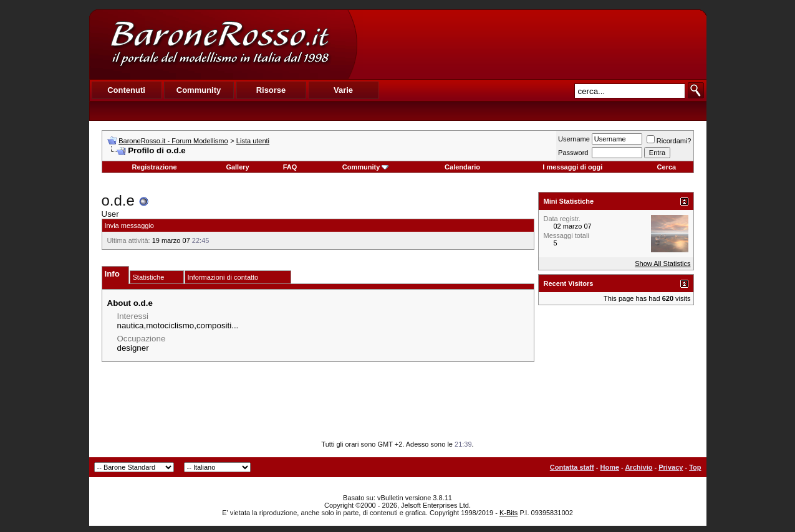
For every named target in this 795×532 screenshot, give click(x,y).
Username (574, 139)
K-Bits (508, 513)
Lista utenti (253, 141)
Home (609, 467)
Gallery (237, 167)
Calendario (462, 167)
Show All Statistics (662, 264)
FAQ (290, 167)
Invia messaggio (130, 226)
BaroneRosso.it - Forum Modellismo (173, 141)
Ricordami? (669, 141)
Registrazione (155, 167)
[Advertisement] (531, 44)
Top (695, 467)
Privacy (671, 467)
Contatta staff (572, 467)
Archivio (638, 467)
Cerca (667, 167)
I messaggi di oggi (572, 167)
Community (366, 167)
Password (573, 153)
